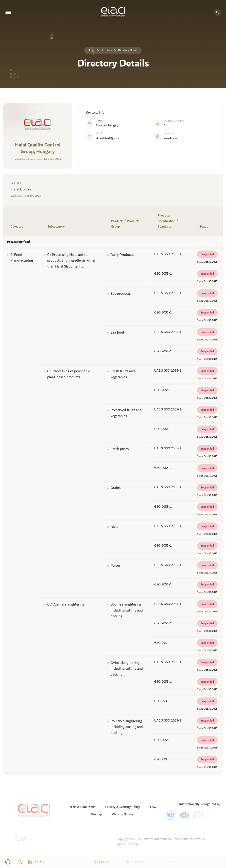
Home (91, 50)
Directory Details (128, 50)
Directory (106, 50)
